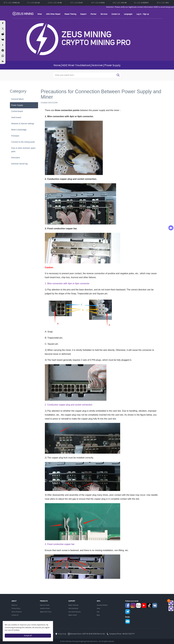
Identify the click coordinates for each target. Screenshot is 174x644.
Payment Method (102, 605)
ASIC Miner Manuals (75, 612)
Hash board (16, 117)
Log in (139, 14)
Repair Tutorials (73, 605)
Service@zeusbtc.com (128, 621)
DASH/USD (55, 3)
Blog (98, 615)
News (98, 608)
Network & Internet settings (23, 124)
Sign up (146, 14)
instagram (133, 605)
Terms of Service (17, 612)
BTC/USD (12, 3)
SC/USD (141, 3)
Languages (128, 14)
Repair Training (70, 14)
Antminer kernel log (20, 164)
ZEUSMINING (23, 14)
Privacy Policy (16, 608)
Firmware (15, 136)
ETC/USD (77, 3)
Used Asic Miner (45, 608)
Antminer (98, 65)
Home (57, 65)
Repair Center (73, 615)
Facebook (128, 605)
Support (83, 14)
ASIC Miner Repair (53, 14)
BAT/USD (98, 3)
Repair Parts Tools (46, 612)
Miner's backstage (19, 130)
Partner (94, 14)
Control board (17, 111)
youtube (144, 605)
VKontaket (155, 605)
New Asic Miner (45, 605)
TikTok (149, 605)
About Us (14, 605)
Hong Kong (62, 634)
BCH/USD (163, 3)
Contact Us (116, 14)
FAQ (98, 612)
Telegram (128, 612)
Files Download (73, 608)
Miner (40, 14)
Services (104, 14)
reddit (138, 605)
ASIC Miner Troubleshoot (76, 65)
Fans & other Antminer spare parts (23, 150)
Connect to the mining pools (23, 142)
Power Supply (113, 65)
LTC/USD (33, 3)
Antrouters (16, 158)
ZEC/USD (120, 3)
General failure (18, 99)
